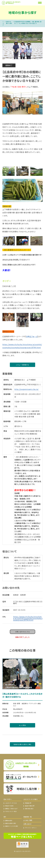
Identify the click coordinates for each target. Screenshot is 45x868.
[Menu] (40, 3)
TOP (3, 23)
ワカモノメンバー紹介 (11, 811)
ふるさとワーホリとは (11, 803)
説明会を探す (9, 821)
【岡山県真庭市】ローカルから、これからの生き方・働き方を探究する (22, 695)
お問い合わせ (27, 824)
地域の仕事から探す (9, 22)
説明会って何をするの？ (11, 809)
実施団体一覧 (27, 817)
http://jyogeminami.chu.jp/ (26, 389)
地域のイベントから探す (12, 826)
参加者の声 (28, 803)
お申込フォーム (32, 336)
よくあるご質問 (28, 820)
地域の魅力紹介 (29, 809)
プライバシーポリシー (31, 828)
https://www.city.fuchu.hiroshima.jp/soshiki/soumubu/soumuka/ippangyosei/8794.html (22, 346)
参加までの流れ (9, 806)
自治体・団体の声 (30, 806)
